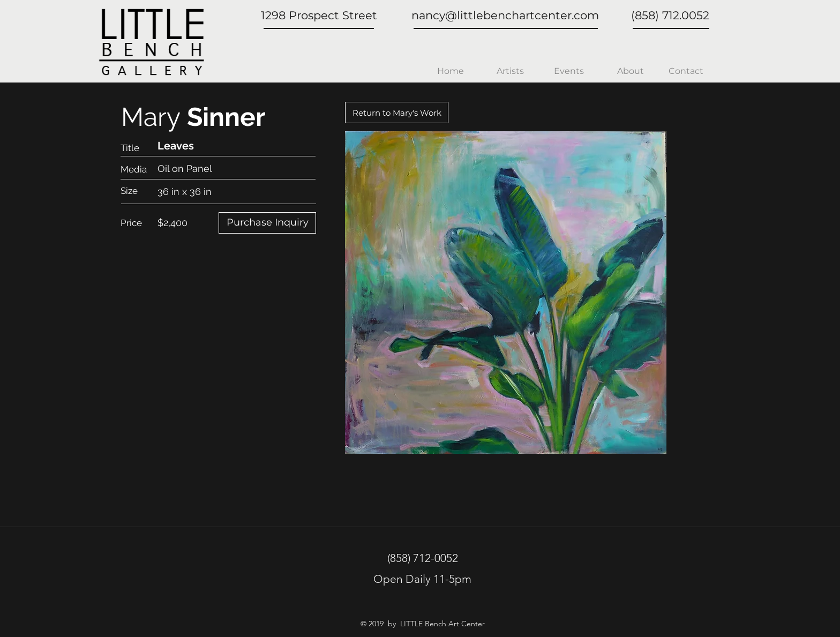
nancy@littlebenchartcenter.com (505, 15)
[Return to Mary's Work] (397, 113)
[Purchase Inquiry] (267, 223)
